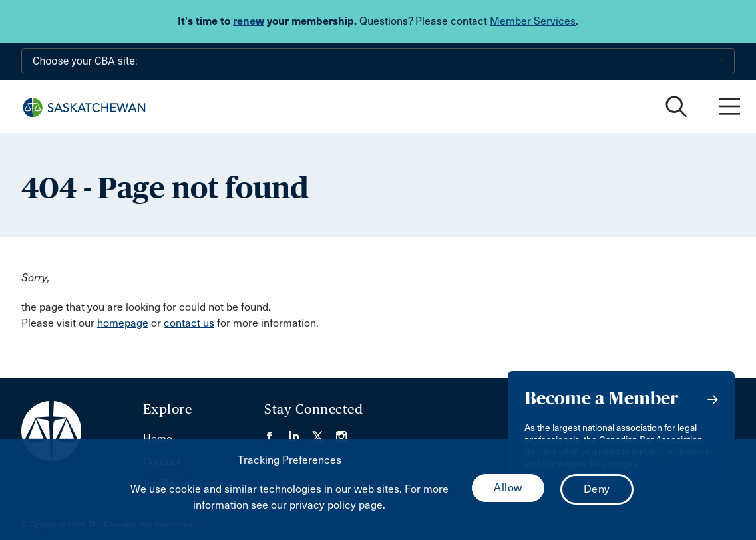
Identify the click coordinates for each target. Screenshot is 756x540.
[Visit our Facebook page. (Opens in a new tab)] (276, 432)
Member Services (533, 21)
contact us (189, 323)
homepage (123, 323)
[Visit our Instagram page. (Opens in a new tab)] (341, 432)
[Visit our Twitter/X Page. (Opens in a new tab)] (324, 432)
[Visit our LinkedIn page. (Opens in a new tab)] (300, 432)
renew (249, 21)
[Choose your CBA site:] (378, 61)
